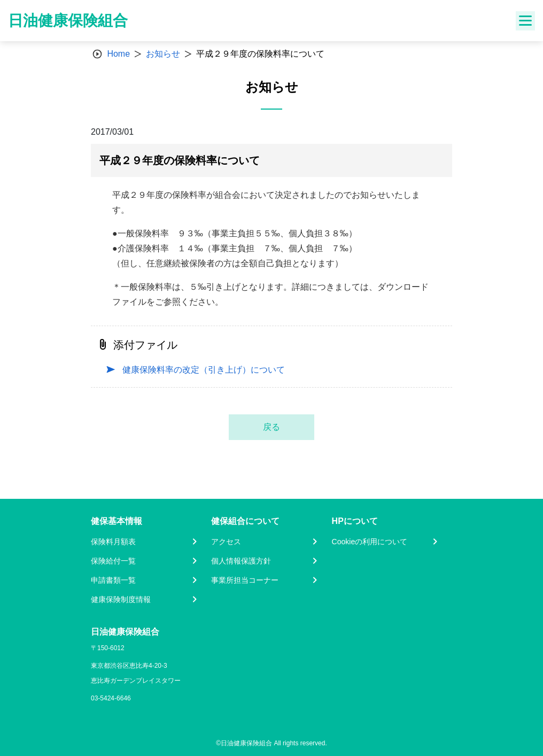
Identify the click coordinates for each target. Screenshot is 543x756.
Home (118, 54)
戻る (271, 427)
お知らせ (163, 54)
